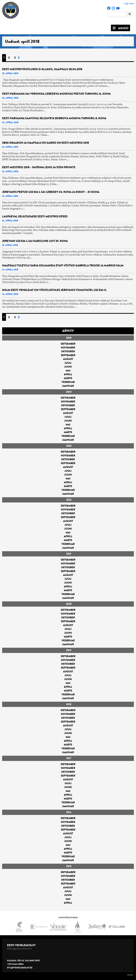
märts (68, 378)
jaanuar (68, 386)
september (68, 355)
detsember (68, 344)
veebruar (68, 382)
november (68, 348)
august (68, 359)
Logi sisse (129, 3)
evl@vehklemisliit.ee (20, 968)
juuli (68, 363)
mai (68, 371)
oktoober (68, 351)
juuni (68, 367)
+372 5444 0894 (15, 964)
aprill (68, 374)
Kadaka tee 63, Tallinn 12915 (23, 961)
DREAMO (130, 975)
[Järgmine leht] (19, 58)
